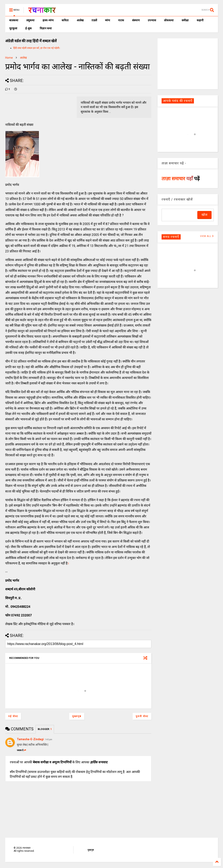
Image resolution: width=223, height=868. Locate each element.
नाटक (121, 20)
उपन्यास (152, 20)
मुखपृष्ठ (91, 850)
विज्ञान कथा (46, 28)
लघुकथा (30, 20)
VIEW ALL (207, 236)
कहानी (200, 20)
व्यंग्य (107, 20)
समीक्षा (185, 20)
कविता (65, 20)
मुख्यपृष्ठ (77, 716)
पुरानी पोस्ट (142, 716)
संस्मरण (136, 20)
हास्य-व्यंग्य (48, 20)
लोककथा (169, 20)
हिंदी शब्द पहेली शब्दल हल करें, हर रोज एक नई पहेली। (37, 48)
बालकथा (14, 20)
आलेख (80, 20)
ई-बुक (29, 28)
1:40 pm (48, 740)
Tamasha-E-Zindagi (30, 739)
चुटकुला (13, 28)
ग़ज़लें (94, 20)
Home (9, 58)
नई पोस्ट (13, 716)
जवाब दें (21, 750)
